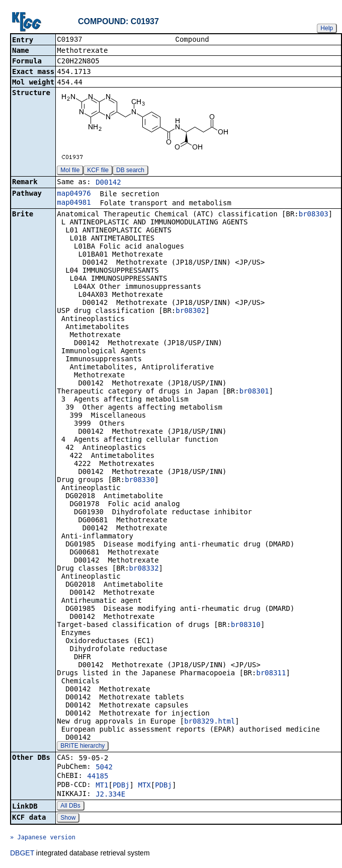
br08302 (190, 311)
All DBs (70, 807)
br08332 (144, 569)
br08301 (254, 392)
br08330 (140, 481)
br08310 (246, 625)
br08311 (271, 674)
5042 (104, 768)
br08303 (314, 215)
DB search (130, 171)
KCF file (98, 171)
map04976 (74, 194)
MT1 (102, 786)
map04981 (74, 203)
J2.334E (110, 795)
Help (327, 28)
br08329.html (209, 722)
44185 (98, 777)
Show (68, 819)
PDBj (121, 786)
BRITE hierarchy (82, 747)
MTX (144, 786)
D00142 (108, 183)
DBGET (22, 854)
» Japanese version (43, 838)
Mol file (70, 171)
